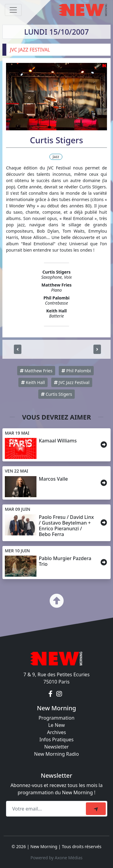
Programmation (56, 718)
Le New (56, 725)
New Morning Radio (56, 754)
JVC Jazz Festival (72, 382)
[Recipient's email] (47, 809)
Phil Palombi (76, 371)
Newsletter (56, 747)
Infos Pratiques (57, 739)
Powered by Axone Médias (56, 858)
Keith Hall (33, 382)
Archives (56, 732)
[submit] (96, 809)
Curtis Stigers (56, 394)
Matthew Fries (36, 371)
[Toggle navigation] (13, 10)
